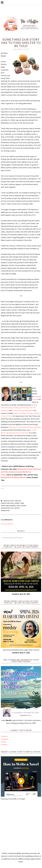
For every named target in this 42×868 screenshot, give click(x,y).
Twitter (4, 742)
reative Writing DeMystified (23, 410)
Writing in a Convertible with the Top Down (25, 427)
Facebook (4, 736)
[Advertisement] (21, 826)
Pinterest (4, 745)
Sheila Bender (11, 506)
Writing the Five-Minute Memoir (13, 477)
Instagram (5, 739)
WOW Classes (21, 506)
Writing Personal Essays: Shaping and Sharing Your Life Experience (19, 408)
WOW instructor (7, 508)
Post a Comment (7, 524)
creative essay (9, 501)
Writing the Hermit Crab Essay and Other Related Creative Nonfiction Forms (21, 472)
